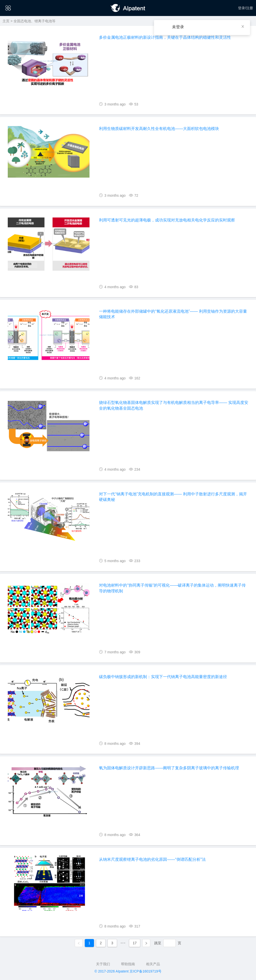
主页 (6, 21)
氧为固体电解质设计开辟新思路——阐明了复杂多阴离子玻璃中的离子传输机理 (169, 768)
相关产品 (153, 964)
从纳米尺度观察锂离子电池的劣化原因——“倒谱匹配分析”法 (152, 859)
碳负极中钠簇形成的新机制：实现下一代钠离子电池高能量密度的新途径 (163, 677)
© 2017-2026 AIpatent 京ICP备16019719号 (128, 971)
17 (135, 943)
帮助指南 (128, 964)
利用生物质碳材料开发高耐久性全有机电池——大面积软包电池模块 (159, 129)
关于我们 (103, 964)
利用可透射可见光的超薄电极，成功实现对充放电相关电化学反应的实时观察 (167, 220)
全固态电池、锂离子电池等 (34, 21)
